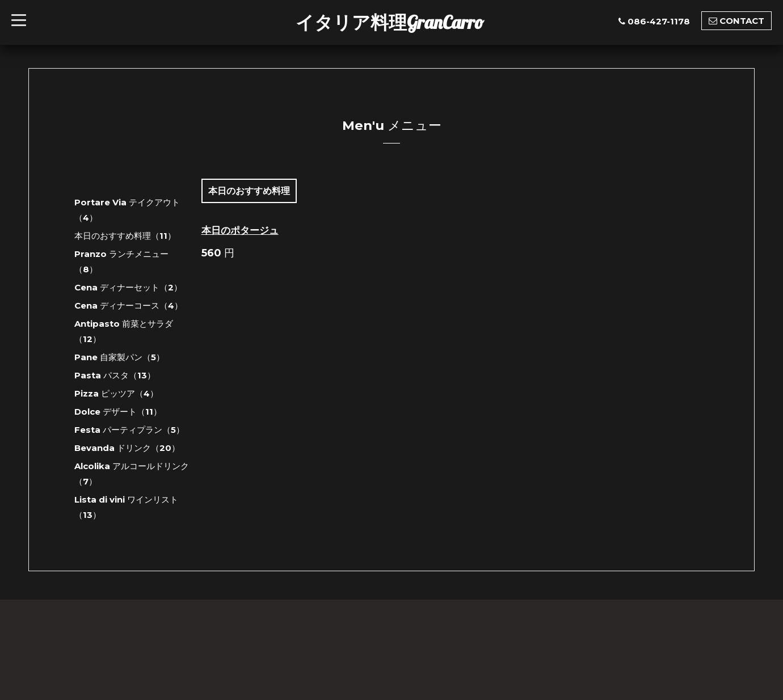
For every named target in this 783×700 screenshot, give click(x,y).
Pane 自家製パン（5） (119, 357)
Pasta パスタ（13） (115, 375)
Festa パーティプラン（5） (129, 430)
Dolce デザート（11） (118, 412)
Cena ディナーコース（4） (129, 305)
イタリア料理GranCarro (390, 22)
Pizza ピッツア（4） (116, 393)
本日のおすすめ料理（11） (125, 236)
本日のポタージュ (240, 230)
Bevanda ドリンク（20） (127, 448)
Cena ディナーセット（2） (128, 287)
